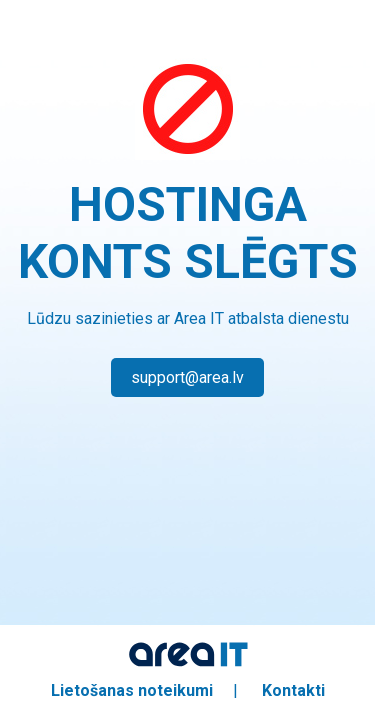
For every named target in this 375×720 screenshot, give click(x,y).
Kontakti (293, 690)
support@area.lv (187, 377)
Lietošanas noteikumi (132, 690)
